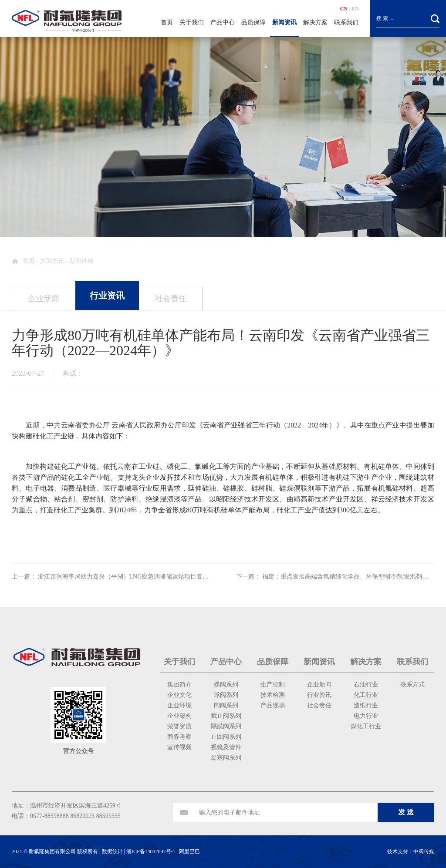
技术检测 (273, 695)
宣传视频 (179, 747)
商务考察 (179, 737)
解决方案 (315, 22)
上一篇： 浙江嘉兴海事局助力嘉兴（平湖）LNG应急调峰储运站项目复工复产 (116, 577)
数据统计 (112, 851)
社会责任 (319, 705)
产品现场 (273, 705)
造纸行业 (366, 705)
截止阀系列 (226, 716)
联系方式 (412, 685)
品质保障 (253, 22)
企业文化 (179, 695)
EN (355, 9)
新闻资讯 (284, 22)
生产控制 (273, 685)
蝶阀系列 (226, 685)
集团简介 (179, 685)
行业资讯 (319, 695)
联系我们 (346, 22)
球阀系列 (226, 695)
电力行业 (366, 716)
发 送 (406, 812)
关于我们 (192, 22)
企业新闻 (319, 685)
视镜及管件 (226, 747)
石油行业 (366, 685)
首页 (167, 22)
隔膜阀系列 (226, 726)
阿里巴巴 (189, 851)
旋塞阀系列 (226, 758)
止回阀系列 (226, 737)
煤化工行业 (366, 726)
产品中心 (223, 22)
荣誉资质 (179, 726)
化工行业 (366, 695)
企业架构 (179, 716)
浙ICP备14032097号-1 (151, 851)
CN (344, 9)
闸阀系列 (226, 705)
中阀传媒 (424, 851)
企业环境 (179, 705)
